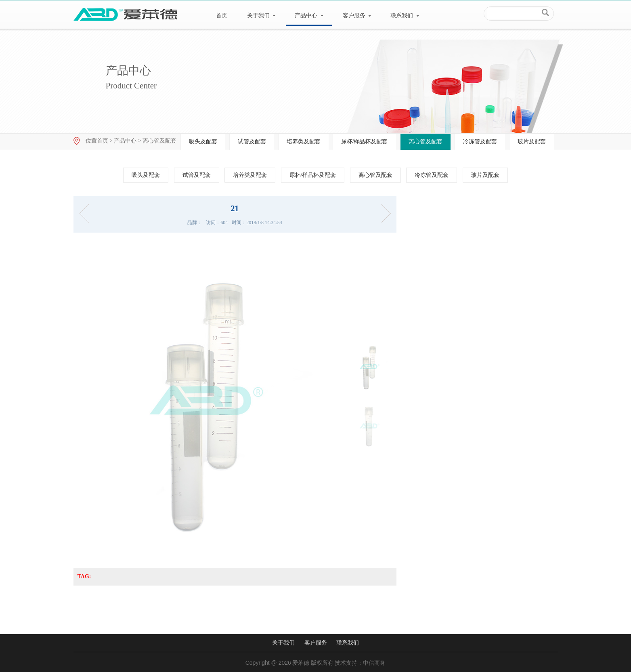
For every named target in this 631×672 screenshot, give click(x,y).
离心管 (383, 213)
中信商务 (374, 663)
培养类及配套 (304, 142)
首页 (222, 16)
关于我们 (261, 16)
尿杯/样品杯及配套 (365, 142)
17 (87, 213)
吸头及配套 (203, 142)
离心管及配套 (159, 141)
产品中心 (309, 16)
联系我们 (405, 16)
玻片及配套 (532, 142)
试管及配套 (252, 142)
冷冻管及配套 (480, 142)
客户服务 (357, 16)
